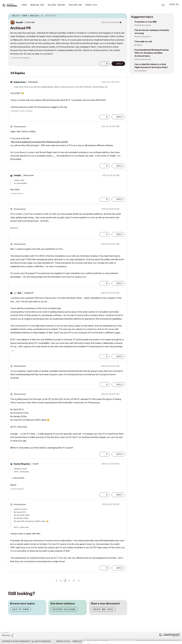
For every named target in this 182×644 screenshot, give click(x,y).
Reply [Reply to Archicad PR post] (120, 64)
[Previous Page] (56, 581)
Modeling (138, 45)
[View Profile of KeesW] (20, 22)
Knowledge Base (37, 5)
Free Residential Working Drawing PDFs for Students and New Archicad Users (151, 53)
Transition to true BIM (145, 22)
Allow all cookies (167, 615)
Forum (24, 5)
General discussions (143, 25)
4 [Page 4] (74, 581)
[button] (102, 64)
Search (155, 5)
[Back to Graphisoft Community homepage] (10, 5)
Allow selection (167, 621)
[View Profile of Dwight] (17, 175)
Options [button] (124, 16)
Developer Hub (75, 5)
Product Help (91, 5)
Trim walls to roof (143, 41)
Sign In (174, 5)
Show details (100, 641)
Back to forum (20, 609)
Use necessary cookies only (167, 629)
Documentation (141, 71)
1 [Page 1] (61, 581)
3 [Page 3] (69, 581)
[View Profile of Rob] (19, 293)
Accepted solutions (64, 609)
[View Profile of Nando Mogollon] (22, 464)
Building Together (56, 5)
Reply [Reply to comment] (120, 117)
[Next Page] (79, 581)
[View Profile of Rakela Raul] (20, 82)
